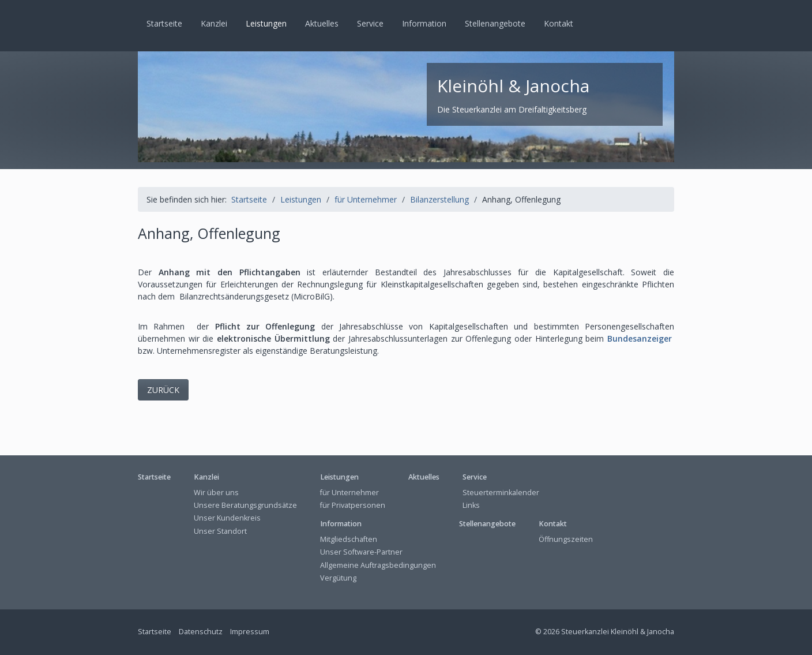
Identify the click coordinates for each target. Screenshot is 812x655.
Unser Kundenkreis (227, 518)
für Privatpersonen (353, 505)
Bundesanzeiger (640, 338)
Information (424, 23)
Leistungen (266, 23)
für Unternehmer (349, 493)
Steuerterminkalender (501, 493)
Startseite (164, 23)
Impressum (250, 632)
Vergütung (338, 578)
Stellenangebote (495, 23)
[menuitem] (165, 24)
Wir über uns (216, 493)
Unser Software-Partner (361, 552)
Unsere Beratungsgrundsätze (245, 505)
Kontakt (559, 23)
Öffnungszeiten (566, 539)
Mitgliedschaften (349, 539)
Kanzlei (214, 23)
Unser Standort (220, 531)
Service (370, 23)
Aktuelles (322, 23)
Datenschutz (201, 632)
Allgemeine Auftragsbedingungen (378, 565)
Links (471, 505)
